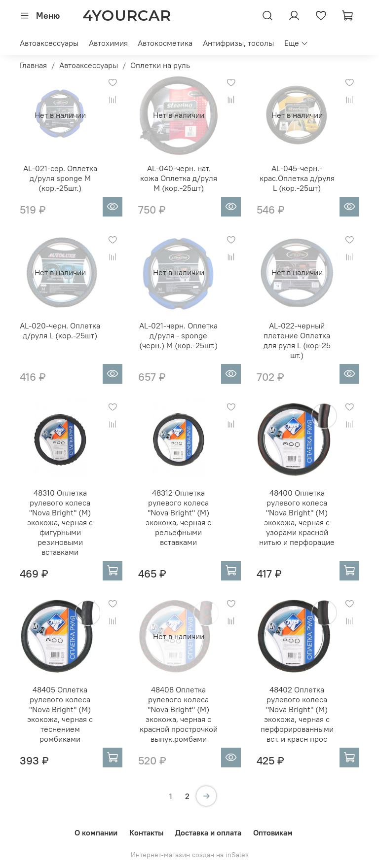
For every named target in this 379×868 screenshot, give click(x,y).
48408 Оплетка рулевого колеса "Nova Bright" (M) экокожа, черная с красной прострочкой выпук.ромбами (179, 714)
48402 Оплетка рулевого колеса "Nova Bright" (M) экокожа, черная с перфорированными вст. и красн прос (297, 714)
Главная (33, 65)
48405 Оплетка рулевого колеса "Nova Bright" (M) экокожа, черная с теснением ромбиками (60, 714)
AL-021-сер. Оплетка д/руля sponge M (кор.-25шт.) (60, 178)
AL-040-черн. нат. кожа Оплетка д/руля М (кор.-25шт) (179, 178)
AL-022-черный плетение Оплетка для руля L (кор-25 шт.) (297, 340)
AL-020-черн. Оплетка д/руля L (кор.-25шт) (60, 330)
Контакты (146, 832)
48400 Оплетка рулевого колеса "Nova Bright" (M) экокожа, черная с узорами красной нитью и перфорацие (297, 517)
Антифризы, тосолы (238, 43)
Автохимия (108, 43)
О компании (96, 832)
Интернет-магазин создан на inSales (190, 855)
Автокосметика (165, 43)
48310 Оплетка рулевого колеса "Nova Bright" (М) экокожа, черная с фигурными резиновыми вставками (60, 522)
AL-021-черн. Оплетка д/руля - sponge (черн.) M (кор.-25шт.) (178, 335)
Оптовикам (273, 832)
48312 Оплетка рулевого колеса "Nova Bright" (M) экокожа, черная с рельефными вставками (178, 517)
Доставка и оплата (208, 832)
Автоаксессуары (49, 43)
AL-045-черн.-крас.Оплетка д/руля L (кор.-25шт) (297, 178)
